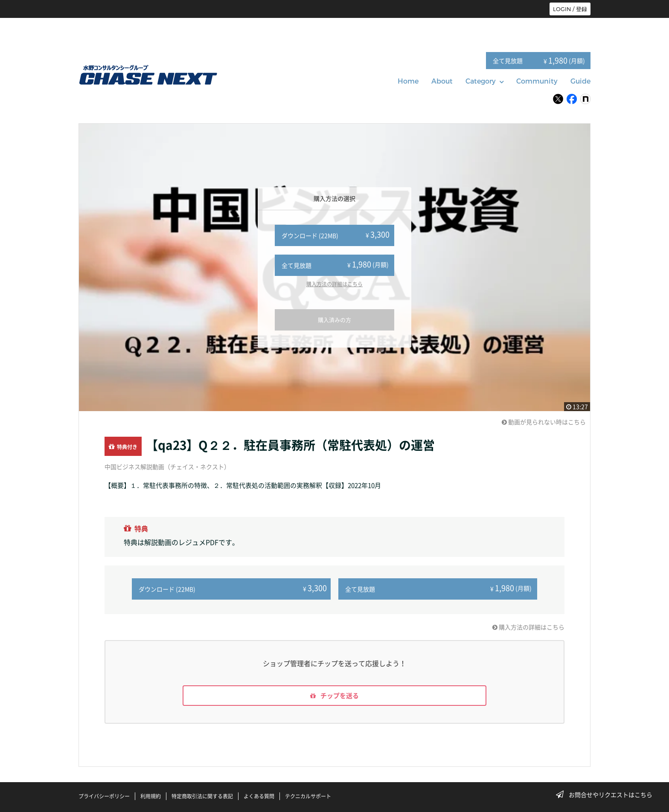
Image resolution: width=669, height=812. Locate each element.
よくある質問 (259, 796)
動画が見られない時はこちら (544, 422)
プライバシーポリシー (104, 796)
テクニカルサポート (308, 796)
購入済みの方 (334, 320)
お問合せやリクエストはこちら (607, 795)
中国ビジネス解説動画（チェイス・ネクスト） (167, 467)
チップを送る (334, 695)
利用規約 (151, 796)
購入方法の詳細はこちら (334, 284)
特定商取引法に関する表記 (202, 796)
